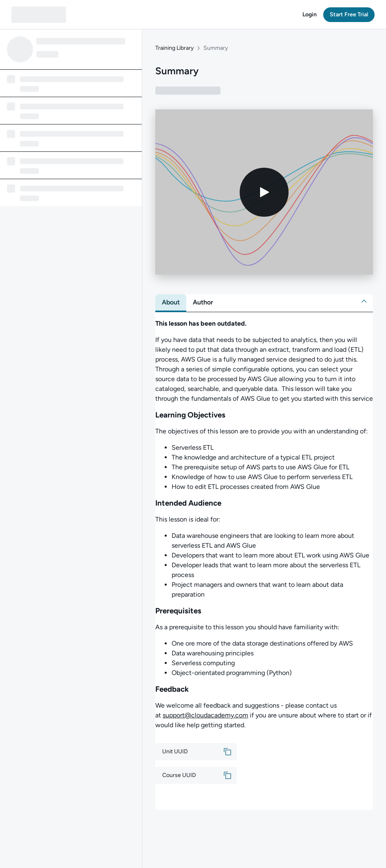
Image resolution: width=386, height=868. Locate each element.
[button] (310, 15)
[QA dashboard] (39, 15)
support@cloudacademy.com (205, 715)
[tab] (171, 302)
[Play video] (264, 192)
